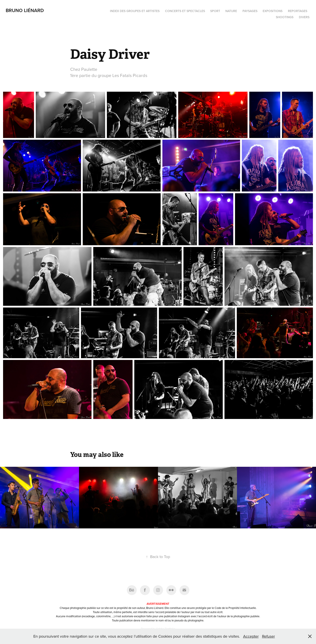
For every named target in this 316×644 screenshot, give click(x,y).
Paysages (250, 11)
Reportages (298, 11)
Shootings (285, 17)
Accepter (251, 636)
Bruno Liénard (25, 10)
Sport (215, 11)
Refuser (268, 636)
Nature (231, 11)
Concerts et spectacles (185, 11)
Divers (304, 17)
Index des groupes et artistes (135, 11)
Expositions (273, 11)
